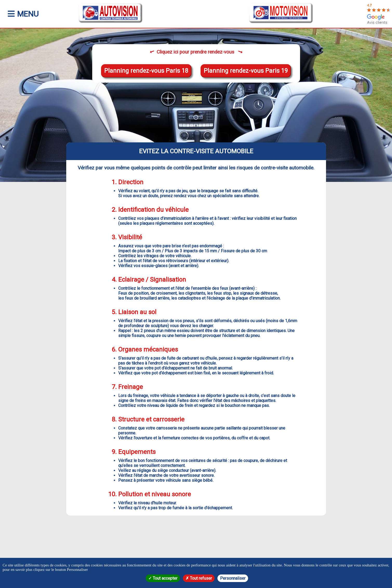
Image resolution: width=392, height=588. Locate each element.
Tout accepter (163, 578)
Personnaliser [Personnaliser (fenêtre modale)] (233, 578)
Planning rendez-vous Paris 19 (246, 71)
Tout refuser (199, 578)
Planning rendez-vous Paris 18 (146, 71)
